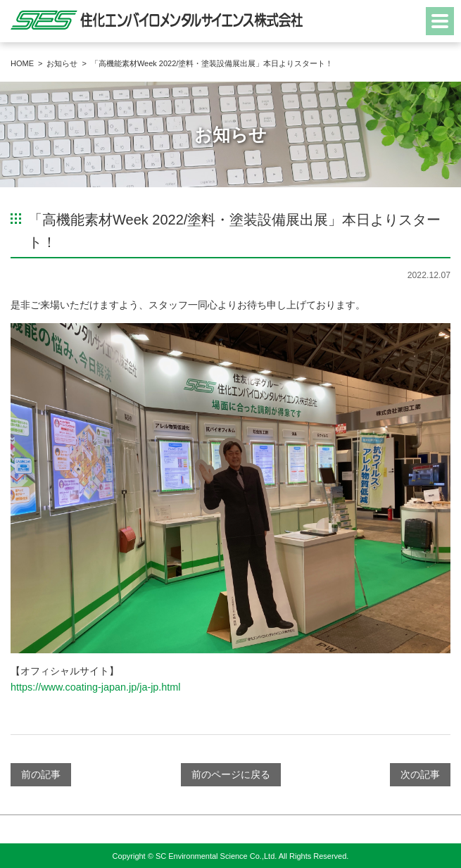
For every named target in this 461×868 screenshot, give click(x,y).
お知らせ (62, 63)
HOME (22, 63)
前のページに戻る (231, 774)
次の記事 (420, 774)
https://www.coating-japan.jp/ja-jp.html (96, 687)
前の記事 (41, 774)
